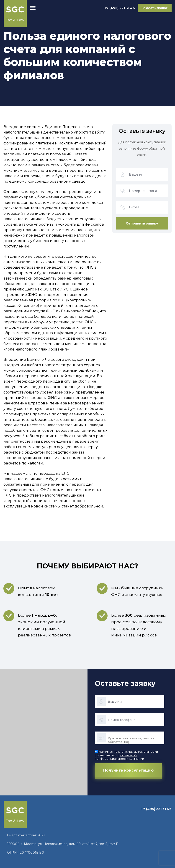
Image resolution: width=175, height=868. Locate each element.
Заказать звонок (155, 8)
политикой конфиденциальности (116, 757)
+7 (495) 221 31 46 (120, 8)
